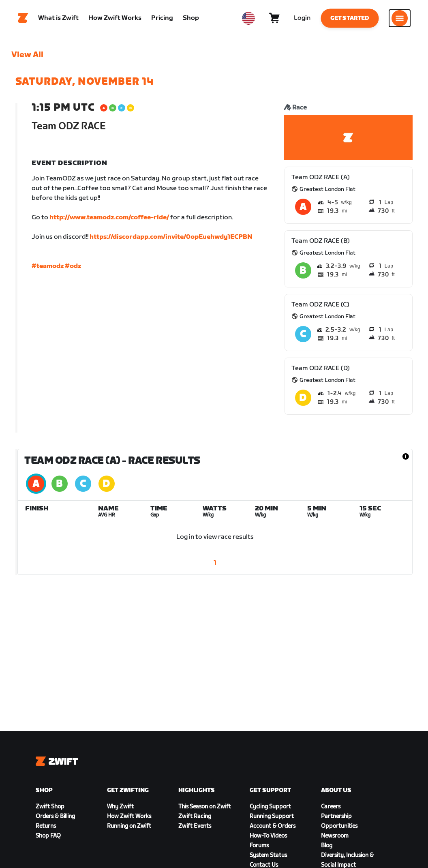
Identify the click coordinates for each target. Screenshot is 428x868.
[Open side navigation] (400, 18)
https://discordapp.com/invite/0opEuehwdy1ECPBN (171, 237)
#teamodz (48, 266)
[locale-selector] (248, 18)
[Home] (23, 18)
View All (27, 55)
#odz (73, 266)
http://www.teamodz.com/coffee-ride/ (109, 218)
